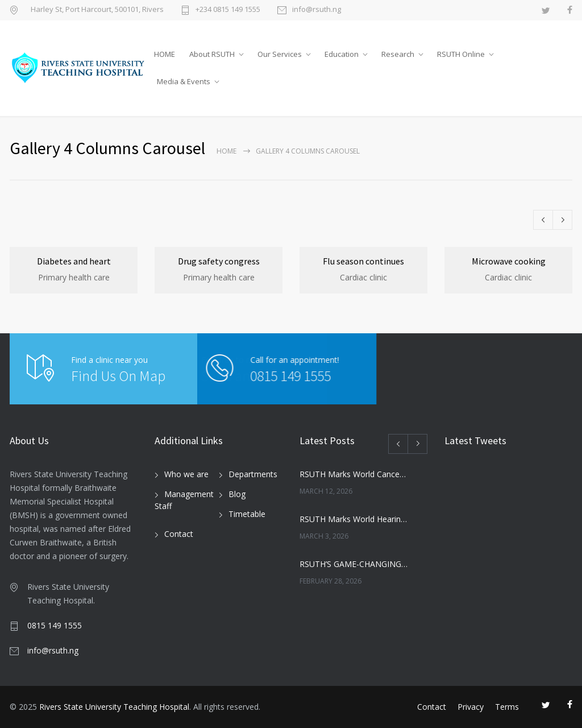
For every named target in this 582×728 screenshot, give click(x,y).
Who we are (186, 474)
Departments (253, 474)
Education (342, 54)
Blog (237, 494)
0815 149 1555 (221, 376)
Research (398, 54)
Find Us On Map (118, 376)
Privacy (471, 707)
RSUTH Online (461, 54)
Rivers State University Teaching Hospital (114, 707)
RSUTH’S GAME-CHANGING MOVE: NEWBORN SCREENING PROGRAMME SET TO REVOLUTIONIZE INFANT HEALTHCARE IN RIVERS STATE (354, 564)
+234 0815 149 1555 (228, 10)
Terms (507, 707)
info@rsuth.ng (317, 10)
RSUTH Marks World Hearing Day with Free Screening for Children (354, 519)
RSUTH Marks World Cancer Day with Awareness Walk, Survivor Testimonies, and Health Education (354, 474)
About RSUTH (212, 54)
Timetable (247, 514)
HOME (165, 54)
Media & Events (184, 81)
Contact (179, 534)
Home (226, 151)
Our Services (280, 54)
